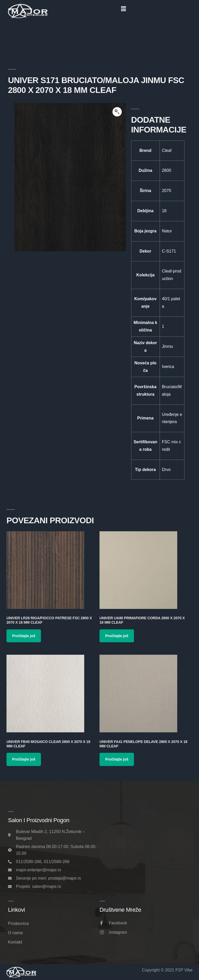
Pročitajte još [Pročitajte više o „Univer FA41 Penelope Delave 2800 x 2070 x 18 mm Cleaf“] (117, 759)
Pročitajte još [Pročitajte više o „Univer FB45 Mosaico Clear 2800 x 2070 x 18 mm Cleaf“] (24, 759)
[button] (123, 9)
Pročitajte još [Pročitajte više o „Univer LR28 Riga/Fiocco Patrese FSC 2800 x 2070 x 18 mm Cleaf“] (24, 636)
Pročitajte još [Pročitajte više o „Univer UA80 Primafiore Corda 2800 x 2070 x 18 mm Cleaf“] (117, 636)
